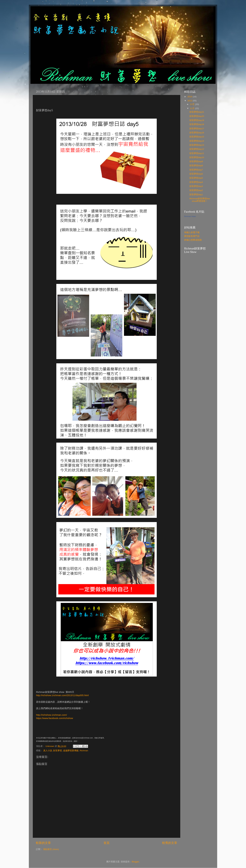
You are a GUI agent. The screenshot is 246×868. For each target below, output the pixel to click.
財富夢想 (58, 751)
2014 (190, 97)
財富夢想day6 (196, 174)
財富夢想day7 (196, 170)
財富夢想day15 (197, 137)
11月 (193, 108)
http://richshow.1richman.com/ (51, 715)
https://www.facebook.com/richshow (55, 718)
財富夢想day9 (196, 161)
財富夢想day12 (197, 149)
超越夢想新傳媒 (71, 751)
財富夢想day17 (197, 129)
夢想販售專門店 (192, 236)
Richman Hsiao (190, 216)
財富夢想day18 (197, 124)
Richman (84, 751)
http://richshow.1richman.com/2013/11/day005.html (62, 695)
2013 (190, 101)
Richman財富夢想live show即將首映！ (200, 200)
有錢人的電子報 (192, 232)
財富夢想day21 (197, 112)
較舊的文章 (170, 843)
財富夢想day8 (196, 166)
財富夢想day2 (196, 190)
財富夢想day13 (197, 145)
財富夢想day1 (196, 195)
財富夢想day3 (196, 186)
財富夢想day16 (197, 133)
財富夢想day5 (196, 178)
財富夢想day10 (197, 157)
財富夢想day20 (197, 116)
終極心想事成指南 (193, 240)
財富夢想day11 (197, 153)
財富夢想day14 (197, 141)
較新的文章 (43, 843)
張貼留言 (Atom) (51, 849)
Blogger (135, 862)
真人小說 (48, 751)
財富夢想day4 (196, 182)
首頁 (107, 843)
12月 (193, 104)
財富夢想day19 (197, 120)
